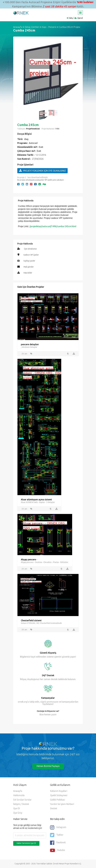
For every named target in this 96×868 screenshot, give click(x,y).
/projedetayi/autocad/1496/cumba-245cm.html (53, 226)
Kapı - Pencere (49, 27)
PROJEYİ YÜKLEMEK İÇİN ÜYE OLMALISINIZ (42, 171)
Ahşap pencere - (29, 559)
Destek (54, 809)
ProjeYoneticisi (33, 129)
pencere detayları (30, 344)
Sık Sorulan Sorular (22, 800)
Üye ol (80, 18)
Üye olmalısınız (30, 249)
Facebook (58, 843)
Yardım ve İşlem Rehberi (62, 804)
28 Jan (24, 354)
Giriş (71, 18)
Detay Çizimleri (32, 27)
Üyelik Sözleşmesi (59, 795)
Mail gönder (29, 267)
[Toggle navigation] (80, 13)
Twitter (57, 835)
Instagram (58, 828)
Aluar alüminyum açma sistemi (36, 500)
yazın (54, 715)
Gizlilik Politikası (57, 800)
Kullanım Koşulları (59, 791)
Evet (41, 147)
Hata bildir (28, 273)
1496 (57, 129)
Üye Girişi (18, 813)
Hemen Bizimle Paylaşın (48, 766)
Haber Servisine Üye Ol (26, 843)
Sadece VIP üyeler (31, 255)
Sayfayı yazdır (29, 261)
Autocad (33, 143)
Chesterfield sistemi (31, 620)
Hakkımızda (19, 795)
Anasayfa (18, 27)
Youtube (57, 850)
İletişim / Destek (21, 804)
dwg (26, 139)
